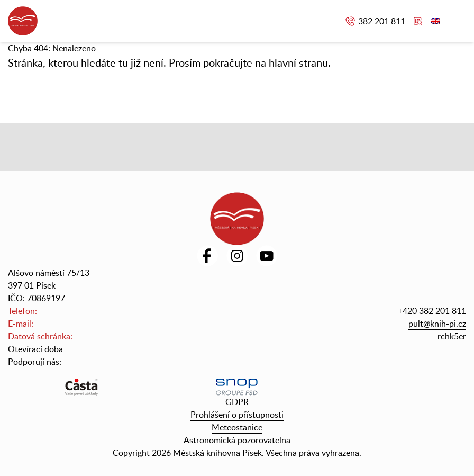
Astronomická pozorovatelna (237, 440)
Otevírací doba (35, 349)
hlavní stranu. (300, 62)
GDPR (237, 402)
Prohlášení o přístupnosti (237, 415)
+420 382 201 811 (432, 311)
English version (435, 21)
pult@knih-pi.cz (437, 324)
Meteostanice (237, 427)
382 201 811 (382, 21)
